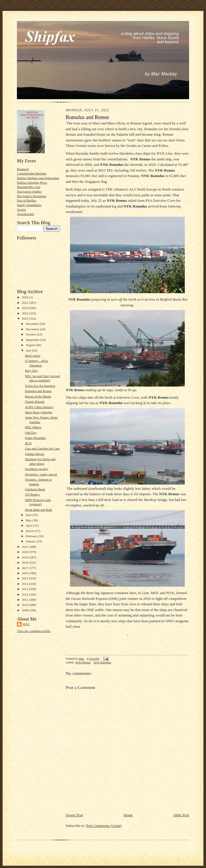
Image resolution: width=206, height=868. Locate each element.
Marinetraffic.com (29, 187)
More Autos (33, 356)
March (30, 531)
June (29, 515)
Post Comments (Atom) (104, 826)
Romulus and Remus (38, 391)
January (31, 541)
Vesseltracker (26, 214)
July (29, 350)
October (31, 334)
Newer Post (74, 815)
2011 (25, 600)
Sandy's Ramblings (29, 205)
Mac (26, 624)
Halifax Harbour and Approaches (38, 178)
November (33, 329)
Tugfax (22, 210)
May (29, 520)
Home (128, 815)
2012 (25, 594)
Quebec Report (35, 454)
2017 (25, 568)
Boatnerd (23, 169)
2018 (25, 562)
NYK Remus (83, 662)
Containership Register (32, 173)
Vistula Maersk (35, 402)
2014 (25, 584)
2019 (25, 557)
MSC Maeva (33, 427)
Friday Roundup (35, 438)
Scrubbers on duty (37, 469)
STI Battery (32, 494)
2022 (25, 318)
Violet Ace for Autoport (40, 386)
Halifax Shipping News (32, 183)
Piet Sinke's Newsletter (32, 196)
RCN (28, 443)
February (32, 536)
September (33, 340)
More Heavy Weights (39, 412)
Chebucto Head (35, 489)
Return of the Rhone (38, 396)
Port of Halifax (27, 200)
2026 (25, 297)
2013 (25, 589)
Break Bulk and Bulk (39, 510)
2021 (25, 547)
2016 (25, 573)
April (30, 525)
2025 (25, 303)
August (31, 345)
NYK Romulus (102, 662)
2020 (25, 552)
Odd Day (31, 433)
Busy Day (31, 370)
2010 (25, 605)
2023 (25, 313)
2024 (25, 308)
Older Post (181, 815)
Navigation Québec (29, 191)
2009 (25, 610)
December (33, 324)
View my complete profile (34, 631)
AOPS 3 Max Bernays (39, 407)
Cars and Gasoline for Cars (42, 448)
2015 (25, 578)
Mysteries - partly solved (41, 474)
